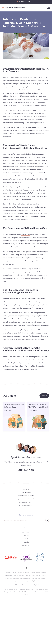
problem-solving (19, 93)
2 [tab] (27, 568)
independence (8, 207)
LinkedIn (26, 539)
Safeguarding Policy (10, 592)
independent (20, 170)
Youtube (26, 542)
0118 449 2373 (28, 2)
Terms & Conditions (11, 589)
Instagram (26, 546)
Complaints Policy (42, 589)
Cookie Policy (23, 592)
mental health (33, 213)
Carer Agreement (26, 506)
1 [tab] (25, 568)
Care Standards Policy (27, 589)
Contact (26, 509)
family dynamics (27, 330)
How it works (26, 492)
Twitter (26, 536)
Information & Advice (26, 496)
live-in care (26, 235)
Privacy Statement (36, 592)
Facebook (26, 532)
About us (26, 489)
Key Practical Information (26, 499)
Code (25, 595)
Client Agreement (26, 502)
